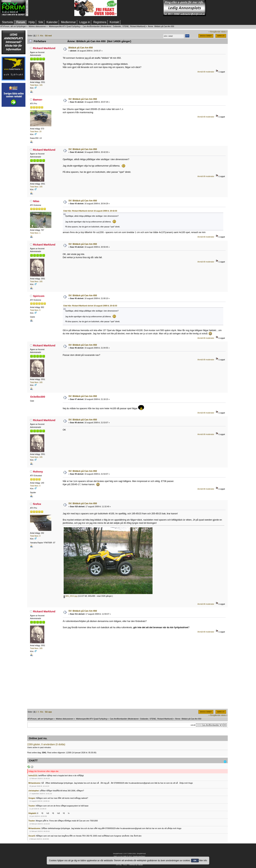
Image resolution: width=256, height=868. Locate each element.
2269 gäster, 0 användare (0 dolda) (46, 744)
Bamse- (38, 100)
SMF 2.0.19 (118, 856)
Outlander (117, 26)
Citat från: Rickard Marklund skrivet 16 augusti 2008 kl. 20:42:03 (90, 211)
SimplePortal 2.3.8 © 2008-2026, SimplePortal (129, 854)
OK (195, 861)
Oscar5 (32, 836)
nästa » (224, 32)
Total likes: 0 (35, 310)
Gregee (32, 798)
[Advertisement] (51, 8)
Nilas (36, 201)
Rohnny (38, 472)
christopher (34, 791)
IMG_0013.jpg (70, 596)
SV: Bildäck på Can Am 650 (83, 99)
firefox (37, 504)
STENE (126, 26)
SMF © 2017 (127, 856)
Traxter (32, 806)
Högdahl (32, 813)
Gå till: (193, 725)
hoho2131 (33, 775)
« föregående (214, 32)
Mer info (203, 861)
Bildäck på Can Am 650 (81, 48)
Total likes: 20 (36, 131)
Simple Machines (139, 856)
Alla (42, 36)
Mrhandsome (34, 783)
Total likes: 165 (36, 85)
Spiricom (39, 296)
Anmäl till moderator (206, 72)
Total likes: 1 (35, 233)
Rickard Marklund (138, 26)
